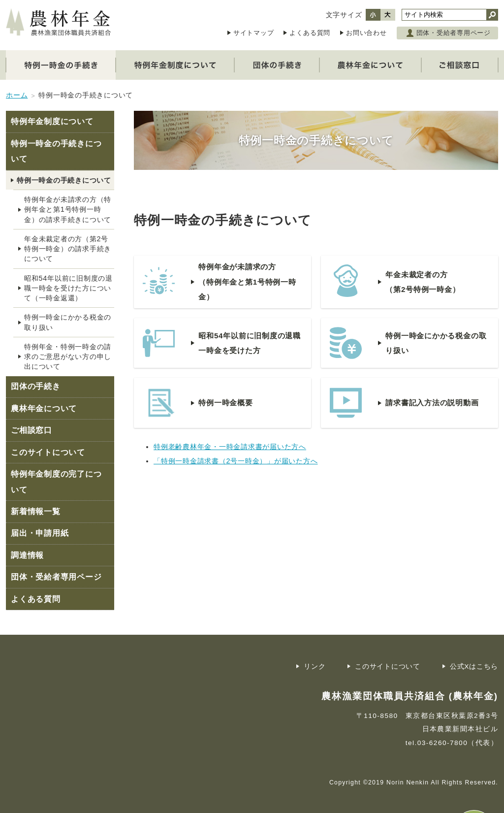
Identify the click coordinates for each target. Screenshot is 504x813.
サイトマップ (254, 33)
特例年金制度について (52, 121)
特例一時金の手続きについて (56, 151)
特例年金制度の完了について (56, 482)
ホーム (17, 95)
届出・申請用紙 (40, 533)
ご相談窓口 (31, 430)
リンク (315, 667)
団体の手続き (36, 386)
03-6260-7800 (443, 743)
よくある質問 (310, 33)
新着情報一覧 (36, 511)
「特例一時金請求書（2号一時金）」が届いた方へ (236, 461)
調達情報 (27, 555)
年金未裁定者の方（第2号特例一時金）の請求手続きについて (68, 249)
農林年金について (44, 408)
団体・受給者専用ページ (454, 33)
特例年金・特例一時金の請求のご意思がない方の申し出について (68, 357)
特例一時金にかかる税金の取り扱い (68, 322)
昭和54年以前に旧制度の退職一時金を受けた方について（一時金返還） (68, 288)
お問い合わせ (366, 33)
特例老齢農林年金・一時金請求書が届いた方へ (230, 447)
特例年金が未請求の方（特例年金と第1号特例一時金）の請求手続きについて (68, 209)
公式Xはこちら (474, 667)
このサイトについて (48, 452)
